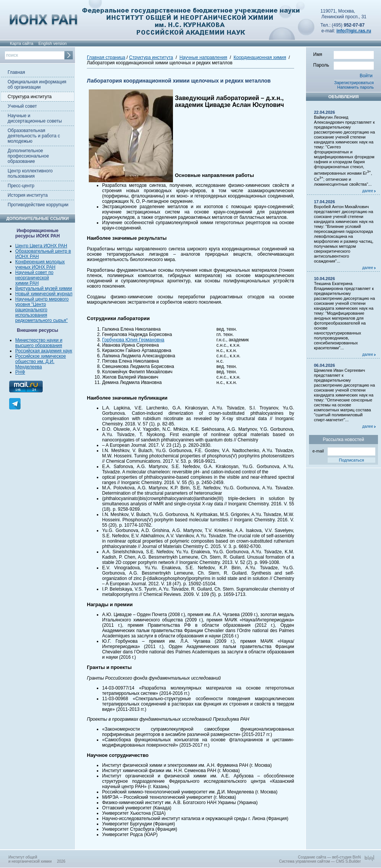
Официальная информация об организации (37, 84)
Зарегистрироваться (354, 83)
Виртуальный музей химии (44, 288)
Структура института (30, 97)
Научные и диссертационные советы (35, 118)
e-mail (344, 450)
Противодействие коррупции (38, 205)
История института (28, 195)
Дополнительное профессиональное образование (28, 156)
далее (369, 191)
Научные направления (203, 57)
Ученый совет (22, 106)
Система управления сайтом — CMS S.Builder (320, 861)
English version (53, 43)
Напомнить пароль (355, 87)
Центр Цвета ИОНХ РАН (41, 246)
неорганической (32, 278)
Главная (16, 72)
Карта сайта (22, 43)
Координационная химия (260, 57)
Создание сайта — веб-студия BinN (329, 857)
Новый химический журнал (44, 294)
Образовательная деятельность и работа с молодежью (34, 136)
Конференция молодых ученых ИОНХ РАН (40, 264)
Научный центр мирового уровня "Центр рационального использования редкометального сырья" (42, 310)
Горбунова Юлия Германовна (133, 340)
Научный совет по (34, 272)
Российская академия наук (44, 351)
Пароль (343, 65)
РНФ (20, 372)
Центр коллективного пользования (30, 174)
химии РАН (27, 283)
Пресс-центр (21, 186)
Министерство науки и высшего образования (39, 343)
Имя (343, 54)
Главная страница (106, 57)
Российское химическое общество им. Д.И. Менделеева (41, 362)
